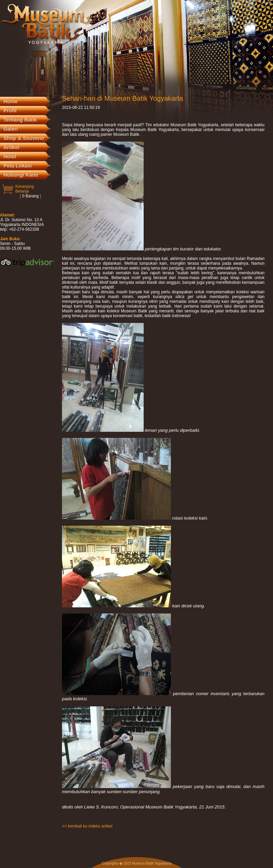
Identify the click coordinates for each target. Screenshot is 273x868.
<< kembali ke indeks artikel (87, 826)
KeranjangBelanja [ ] (28, 191)
